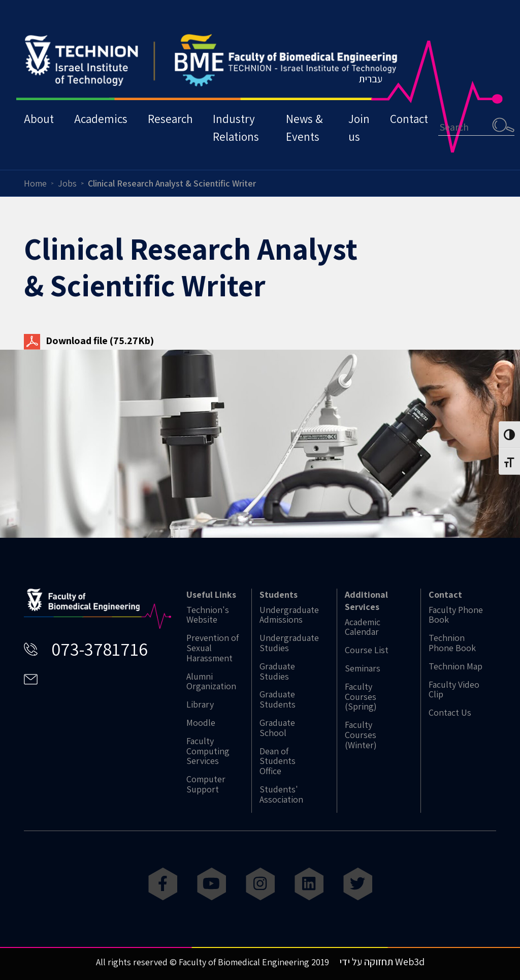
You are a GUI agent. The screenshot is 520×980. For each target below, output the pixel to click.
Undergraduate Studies (289, 643)
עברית (370, 79)
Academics (101, 119)
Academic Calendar (363, 627)
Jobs (67, 183)
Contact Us (450, 713)
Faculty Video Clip (454, 690)
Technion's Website (208, 615)
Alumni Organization (211, 682)
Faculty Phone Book (456, 615)
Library (200, 705)
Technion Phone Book (452, 643)
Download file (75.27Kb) (89, 341)
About (39, 119)
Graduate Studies (277, 671)
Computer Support (206, 784)
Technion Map (456, 666)
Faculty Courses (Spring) (361, 697)
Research (170, 119)
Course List (367, 650)
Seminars (363, 668)
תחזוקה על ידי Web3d (382, 962)
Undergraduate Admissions (289, 615)
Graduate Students (278, 699)
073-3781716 (100, 649)
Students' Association (281, 794)
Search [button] (503, 125)
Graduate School (277, 728)
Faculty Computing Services (208, 751)
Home (35, 183)
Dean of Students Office (278, 761)
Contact (409, 119)
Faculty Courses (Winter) (361, 735)
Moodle (201, 723)
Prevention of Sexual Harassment (213, 648)
